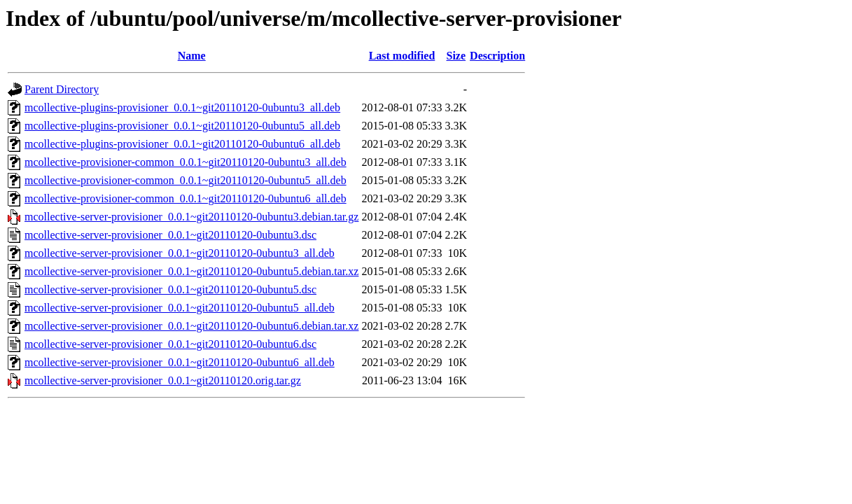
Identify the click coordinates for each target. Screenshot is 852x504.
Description (497, 56)
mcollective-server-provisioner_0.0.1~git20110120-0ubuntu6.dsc (170, 344)
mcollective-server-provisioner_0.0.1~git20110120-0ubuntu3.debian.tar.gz (191, 217)
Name (192, 56)
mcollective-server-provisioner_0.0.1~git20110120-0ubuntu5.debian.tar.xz (191, 271)
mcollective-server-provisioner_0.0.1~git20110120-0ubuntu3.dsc (170, 235)
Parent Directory (62, 89)
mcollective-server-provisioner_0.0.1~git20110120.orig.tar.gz (163, 380)
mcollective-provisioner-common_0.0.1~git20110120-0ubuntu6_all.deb (186, 198)
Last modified (402, 56)
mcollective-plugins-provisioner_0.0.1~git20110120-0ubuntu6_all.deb (182, 144)
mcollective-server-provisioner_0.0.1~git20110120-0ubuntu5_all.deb (180, 308)
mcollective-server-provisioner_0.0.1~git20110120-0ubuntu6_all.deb (180, 362)
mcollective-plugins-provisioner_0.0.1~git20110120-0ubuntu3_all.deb (182, 107)
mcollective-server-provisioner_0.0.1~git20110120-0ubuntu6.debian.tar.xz (191, 326)
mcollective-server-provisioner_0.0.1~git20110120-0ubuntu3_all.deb (180, 253)
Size (456, 56)
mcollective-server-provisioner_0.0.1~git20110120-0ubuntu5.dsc (170, 289)
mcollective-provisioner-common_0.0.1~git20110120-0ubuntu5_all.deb (186, 180)
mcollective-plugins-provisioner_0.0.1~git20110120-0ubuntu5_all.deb (182, 126)
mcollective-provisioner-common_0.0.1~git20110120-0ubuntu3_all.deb (186, 162)
